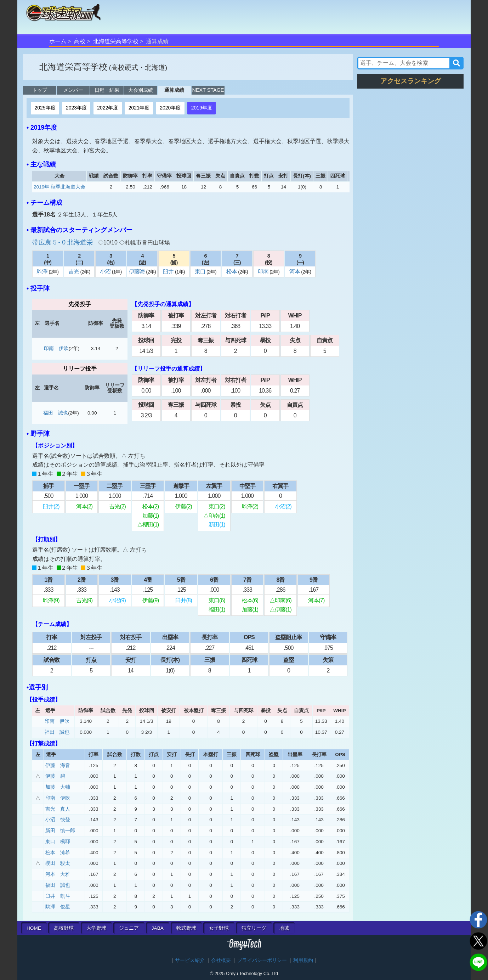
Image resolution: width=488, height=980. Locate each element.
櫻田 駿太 (58, 863)
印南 (264, 272)
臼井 (169, 272)
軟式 (186, 928)
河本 (295, 272)
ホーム (58, 41)
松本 (232, 272)
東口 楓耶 (58, 842)
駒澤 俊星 (58, 907)
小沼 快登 (58, 820)
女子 (219, 928)
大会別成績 (141, 90)
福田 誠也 (56, 413)
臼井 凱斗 (58, 896)
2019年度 (202, 108)
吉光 (74, 272)
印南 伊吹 (56, 348)
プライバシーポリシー (262, 960)
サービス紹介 (190, 960)
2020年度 (170, 108)
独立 (254, 928)
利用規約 (303, 960)
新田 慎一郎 (60, 831)
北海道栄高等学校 (116, 41)
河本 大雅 (58, 874)
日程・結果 (107, 90)
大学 (96, 928)
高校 (80, 41)
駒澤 (43, 272)
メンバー (73, 90)
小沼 (106, 272)
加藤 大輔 (58, 787)
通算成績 (174, 90)
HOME (34, 928)
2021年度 (139, 108)
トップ (40, 90)
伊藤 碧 (55, 776)
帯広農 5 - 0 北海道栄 (63, 242)
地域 (284, 928)
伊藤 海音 (58, 765)
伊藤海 (137, 272)
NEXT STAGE (208, 90)
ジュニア (129, 928)
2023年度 (76, 108)
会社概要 (221, 960)
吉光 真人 (58, 809)
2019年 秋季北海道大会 (59, 187)
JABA (158, 928)
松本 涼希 (58, 853)
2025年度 (45, 108)
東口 (201, 272)
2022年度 (107, 108)
